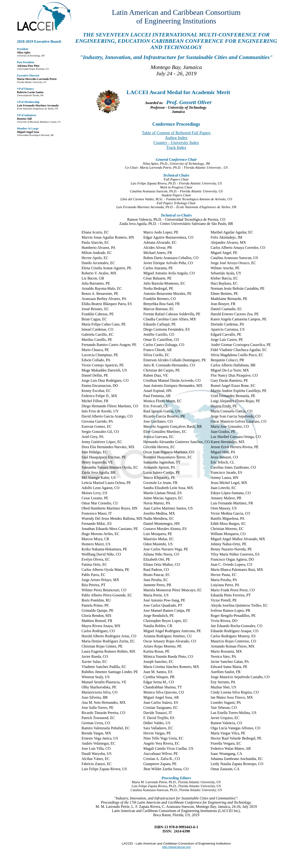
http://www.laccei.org (176, 847)
